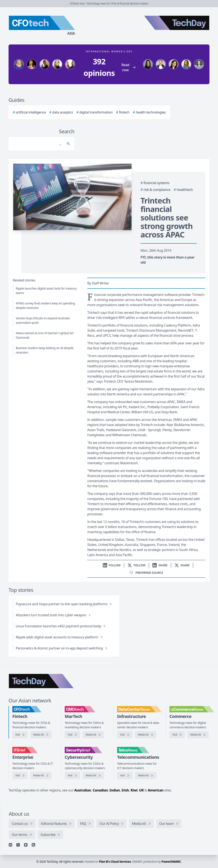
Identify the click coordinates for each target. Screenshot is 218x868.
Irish (125, 790)
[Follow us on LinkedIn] (112, 565)
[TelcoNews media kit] (146, 776)
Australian (83, 790)
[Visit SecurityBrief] (72, 776)
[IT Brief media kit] (41, 776)
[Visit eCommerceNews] (177, 735)
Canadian (100, 790)
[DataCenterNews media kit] (146, 735)
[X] (18, 845)
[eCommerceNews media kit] (198, 735)
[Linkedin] (10, 845)
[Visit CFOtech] (20, 735)
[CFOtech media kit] (41, 735)
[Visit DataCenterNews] (125, 735)
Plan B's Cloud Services (115, 862)
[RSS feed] (33, 845)
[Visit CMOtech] (72, 735)
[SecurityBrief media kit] (93, 776)
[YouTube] (26, 845)
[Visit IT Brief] (20, 776)
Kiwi (134, 790)
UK (141, 790)
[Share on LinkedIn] (160, 565)
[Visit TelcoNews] (125, 776)
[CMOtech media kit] (93, 735)
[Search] (37, 144)
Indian (115, 790)
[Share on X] (182, 565)
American (156, 790)
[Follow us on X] (136, 565)
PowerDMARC (171, 862)
